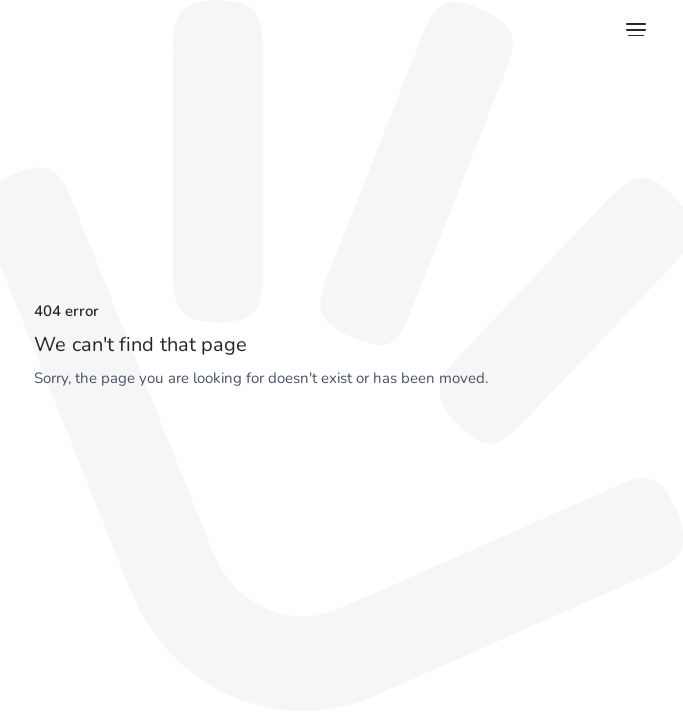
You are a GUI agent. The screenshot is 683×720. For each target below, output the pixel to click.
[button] (632, 29)
